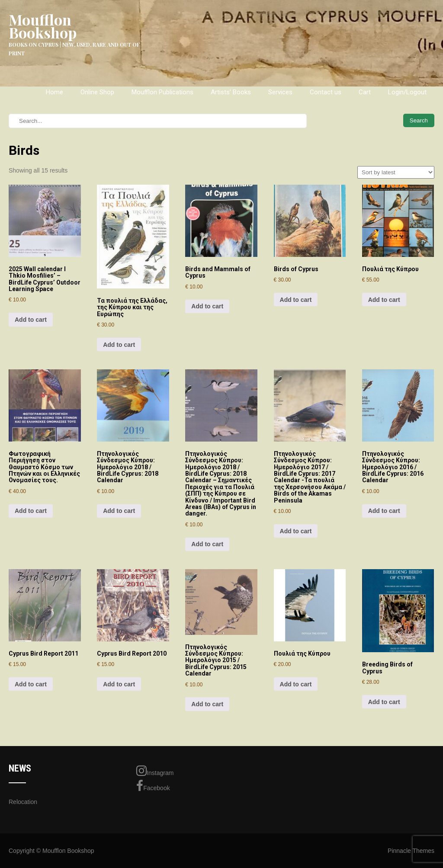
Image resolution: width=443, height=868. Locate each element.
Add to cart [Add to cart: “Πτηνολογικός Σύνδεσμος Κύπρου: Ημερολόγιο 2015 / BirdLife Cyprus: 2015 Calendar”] (207, 704)
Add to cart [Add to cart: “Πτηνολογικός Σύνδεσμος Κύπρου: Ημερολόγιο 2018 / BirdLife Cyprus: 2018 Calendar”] (119, 511)
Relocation (23, 802)
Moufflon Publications (162, 92)
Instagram (155, 771)
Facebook (153, 786)
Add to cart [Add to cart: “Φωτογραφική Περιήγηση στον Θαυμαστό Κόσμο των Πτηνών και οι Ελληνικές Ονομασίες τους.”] (31, 511)
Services (280, 92)
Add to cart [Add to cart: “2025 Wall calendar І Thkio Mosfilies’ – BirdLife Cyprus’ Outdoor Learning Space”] (31, 320)
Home (55, 92)
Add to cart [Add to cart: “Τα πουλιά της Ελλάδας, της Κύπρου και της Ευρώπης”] (119, 345)
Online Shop (97, 92)
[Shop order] (396, 172)
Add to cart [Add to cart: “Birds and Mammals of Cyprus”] (207, 306)
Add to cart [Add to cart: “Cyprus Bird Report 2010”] (119, 684)
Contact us (326, 92)
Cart (365, 92)
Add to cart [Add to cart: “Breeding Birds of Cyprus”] (384, 702)
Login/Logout (407, 92)
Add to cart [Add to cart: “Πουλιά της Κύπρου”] (384, 300)
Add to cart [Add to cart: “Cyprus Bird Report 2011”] (31, 684)
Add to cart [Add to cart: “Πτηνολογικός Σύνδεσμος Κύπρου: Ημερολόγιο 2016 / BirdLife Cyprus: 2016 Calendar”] (384, 511)
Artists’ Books (231, 92)
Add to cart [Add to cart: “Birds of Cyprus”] (296, 300)
